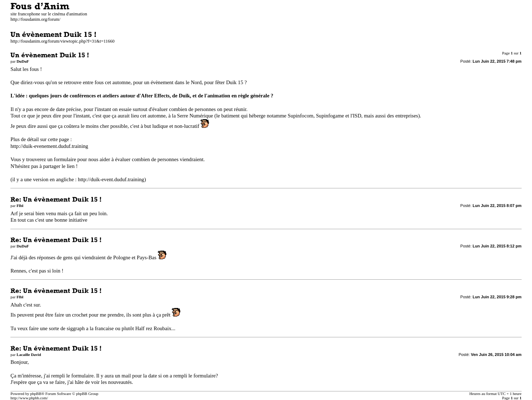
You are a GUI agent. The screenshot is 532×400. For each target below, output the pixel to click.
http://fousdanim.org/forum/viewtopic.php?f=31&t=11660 (62, 41)
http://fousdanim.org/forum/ (35, 19)
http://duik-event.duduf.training (111, 179)
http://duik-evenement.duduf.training (49, 146)
